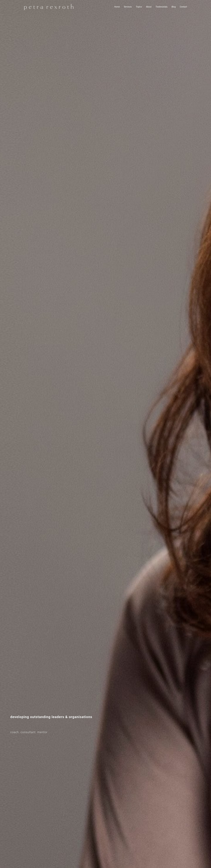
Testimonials (162, 7)
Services (128, 7)
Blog (174, 7)
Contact (183, 7)
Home (117, 7)
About (149, 7)
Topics (139, 7)
